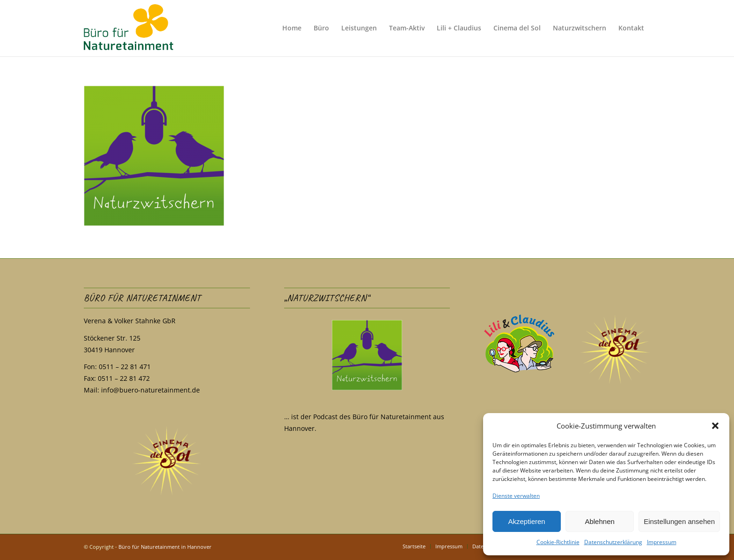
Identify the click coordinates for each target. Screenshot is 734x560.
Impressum (662, 542)
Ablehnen (599, 521)
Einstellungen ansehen (679, 521)
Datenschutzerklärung (613, 542)
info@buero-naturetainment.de (150, 390)
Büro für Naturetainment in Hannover (165, 547)
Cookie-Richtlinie (558, 542)
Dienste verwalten (516, 496)
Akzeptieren (526, 521)
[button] (715, 426)
